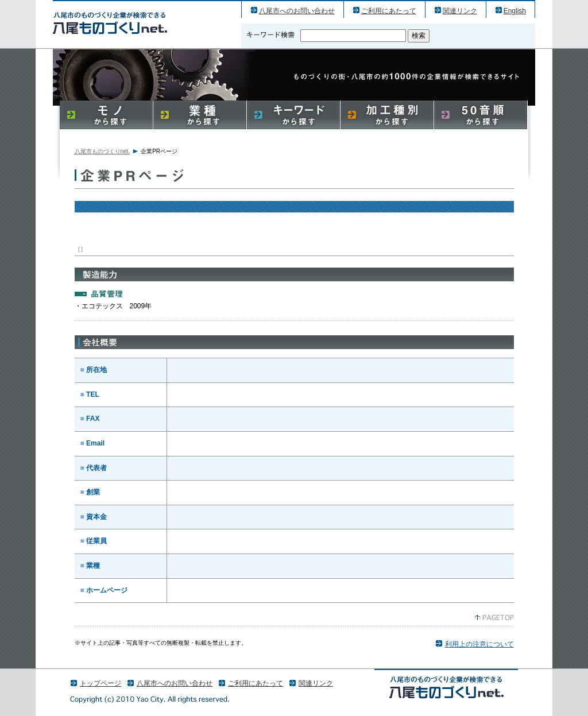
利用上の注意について (479, 644)
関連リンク (460, 11)
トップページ (100, 683)
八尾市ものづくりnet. (102, 151)
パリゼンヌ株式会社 (110, 23)
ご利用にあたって (389, 11)
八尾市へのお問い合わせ (297, 11)
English (515, 11)
